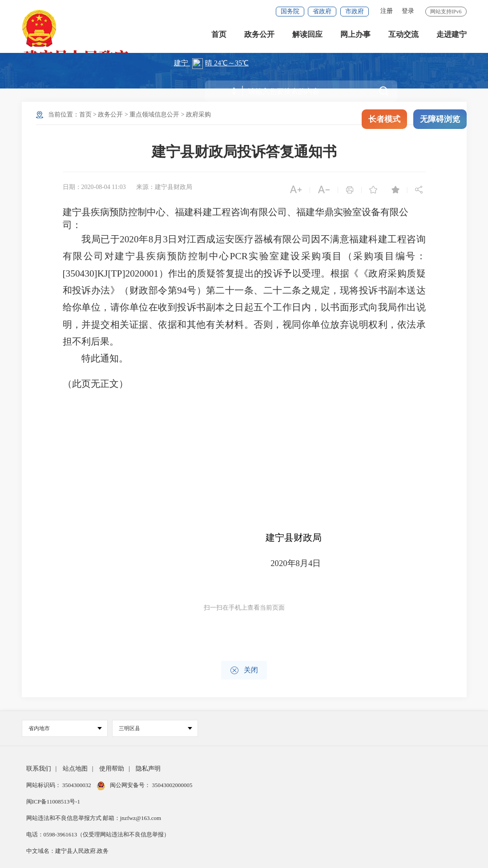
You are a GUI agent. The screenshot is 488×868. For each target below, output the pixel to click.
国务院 (290, 11)
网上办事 (355, 35)
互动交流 (403, 35)
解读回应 (307, 35)
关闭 (244, 670)
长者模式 (384, 119)
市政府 (355, 11)
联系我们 (39, 769)
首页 (219, 35)
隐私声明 (148, 769)
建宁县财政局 (294, 538)
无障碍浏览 (440, 119)
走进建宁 (452, 35)
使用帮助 (112, 769)
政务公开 (259, 35)
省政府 (322, 11)
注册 (387, 11)
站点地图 (75, 769)
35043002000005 (171, 785)
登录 (408, 11)
